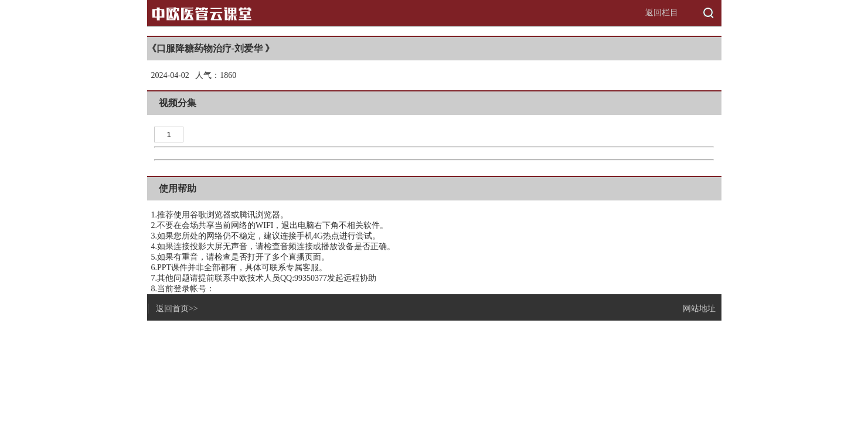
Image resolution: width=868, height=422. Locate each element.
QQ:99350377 (304, 278)
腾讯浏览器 (260, 215)
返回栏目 (662, 13)
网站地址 (699, 309)
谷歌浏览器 (210, 215)
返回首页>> (177, 309)
